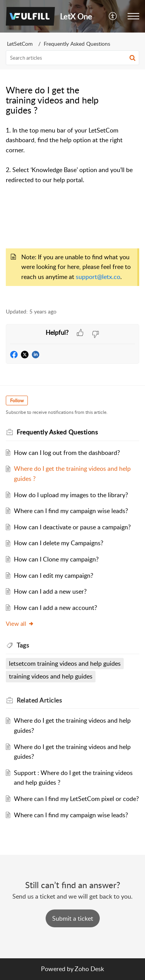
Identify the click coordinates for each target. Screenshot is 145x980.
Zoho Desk (89, 969)
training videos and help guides (51, 676)
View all (20, 623)
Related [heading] (39, 700)
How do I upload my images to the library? (71, 495)
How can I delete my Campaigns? (59, 543)
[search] (72, 58)
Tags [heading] (23, 645)
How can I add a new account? (55, 608)
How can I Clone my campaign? (56, 559)
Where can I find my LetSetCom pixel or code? (76, 799)
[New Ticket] (73, 918)
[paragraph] (72, 213)
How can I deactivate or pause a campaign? (72, 527)
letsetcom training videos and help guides (65, 663)
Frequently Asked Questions (77, 44)
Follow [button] (17, 400)
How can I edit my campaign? (54, 575)
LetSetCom (20, 44)
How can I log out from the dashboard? (67, 453)
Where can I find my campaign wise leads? (71, 511)
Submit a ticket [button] (73, 918)
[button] (113, 16)
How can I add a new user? (50, 591)
